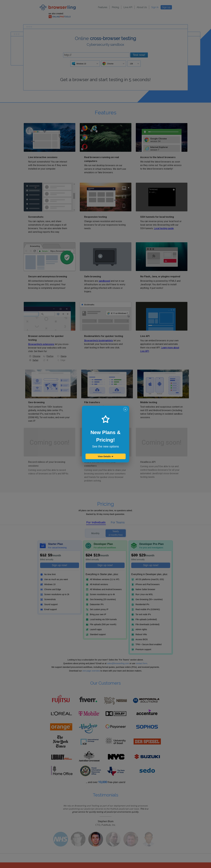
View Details (105, 456)
